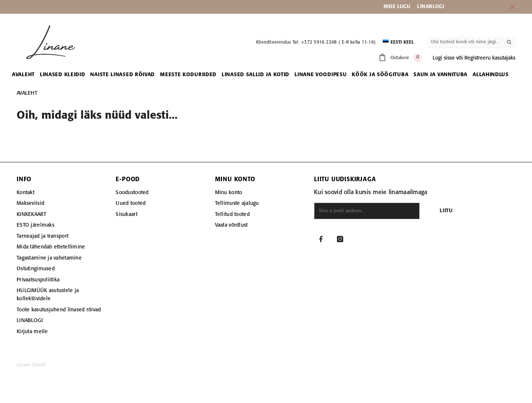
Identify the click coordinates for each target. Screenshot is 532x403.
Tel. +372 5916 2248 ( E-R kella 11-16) (334, 42)
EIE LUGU (399, 7)
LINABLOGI (431, 7)
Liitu (446, 211)
